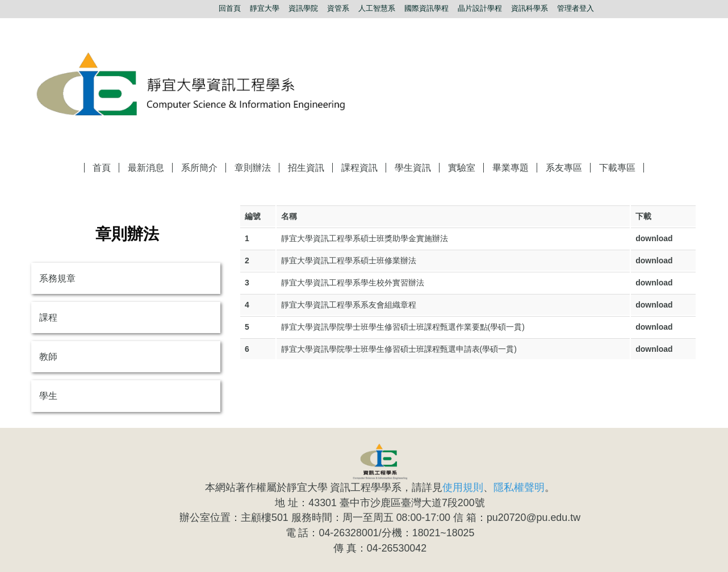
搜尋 (690, 9)
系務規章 (57, 278)
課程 (48, 317)
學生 (48, 396)
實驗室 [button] (462, 168)
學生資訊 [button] (413, 168)
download (654, 238)
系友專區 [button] (564, 168)
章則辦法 (253, 168)
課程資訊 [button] (359, 168)
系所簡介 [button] (199, 168)
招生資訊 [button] (306, 168)
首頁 (102, 168)
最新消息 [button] (146, 168)
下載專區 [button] (617, 168)
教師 (48, 357)
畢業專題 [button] (511, 168)
